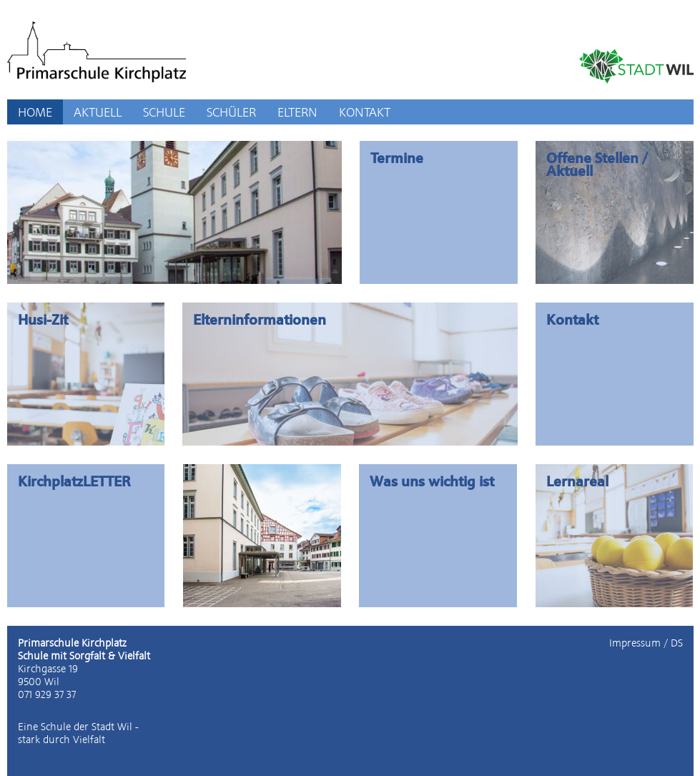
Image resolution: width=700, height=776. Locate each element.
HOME (35, 112)
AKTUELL (98, 112)
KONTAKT (365, 112)
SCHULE (164, 112)
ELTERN (297, 112)
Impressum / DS (646, 643)
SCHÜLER (231, 112)
